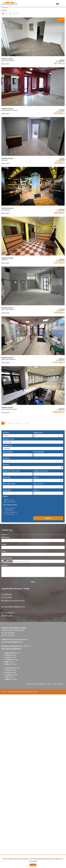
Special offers (9, 510)
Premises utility (9, 439)
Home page (31, 684)
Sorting (16, 13)
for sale (12, 668)
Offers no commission (11, 512)
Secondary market (10, 502)
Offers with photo (10, 508)
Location (6, 458)
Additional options (10, 505)
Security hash (7, 558)
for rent (12, 653)
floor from (7, 490)
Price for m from (9, 484)
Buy (37, 684)
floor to (36, 490)
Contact (49, 684)
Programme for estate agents (20, 692)
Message (4, 565)
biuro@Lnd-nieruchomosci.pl (13, 601)
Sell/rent (42, 684)
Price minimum (8, 452)
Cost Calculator (58, 684)
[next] (29, 423)
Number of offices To (41, 471)
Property (6, 433)
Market (6, 497)
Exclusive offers (9, 514)
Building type (8, 445)
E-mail (4, 551)
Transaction (38, 433)
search (48, 518)
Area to (36, 477)
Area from (6, 477)
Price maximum (39, 452)
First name (5, 537)
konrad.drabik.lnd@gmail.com (13, 607)
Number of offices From (11, 471)
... (23, 423)
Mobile (4, 544)
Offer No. (6, 465)
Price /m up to (38, 484)
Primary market (9, 500)
